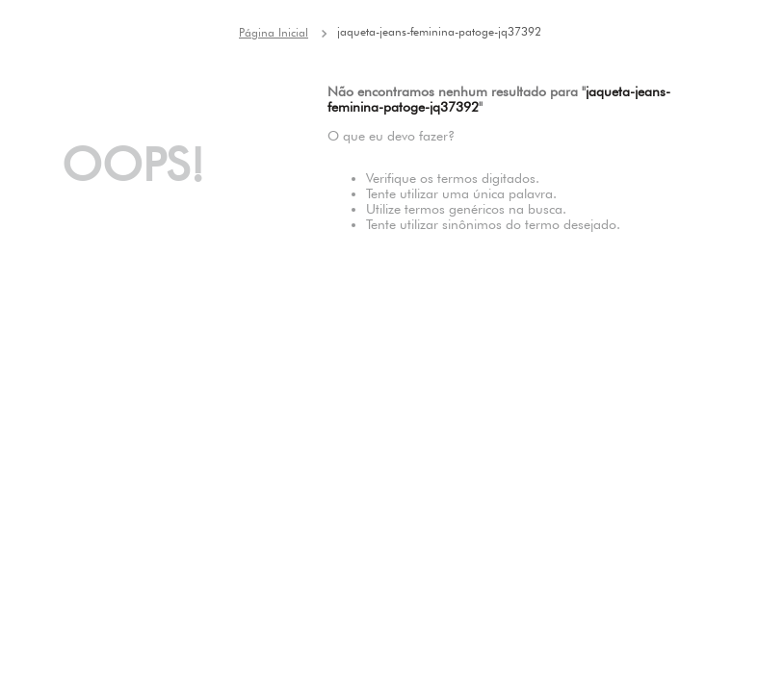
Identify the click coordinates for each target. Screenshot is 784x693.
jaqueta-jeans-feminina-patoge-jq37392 (439, 31)
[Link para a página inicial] (274, 33)
